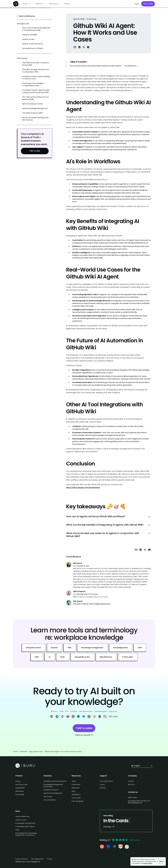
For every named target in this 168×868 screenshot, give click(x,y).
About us (131, 784)
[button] (27, 4)
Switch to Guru (21, 820)
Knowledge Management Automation (53, 785)
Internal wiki (20, 795)
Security (103, 788)
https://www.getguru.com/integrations (83, 488)
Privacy (50, 859)
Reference (24, 752)
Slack (17, 830)
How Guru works (21, 784)
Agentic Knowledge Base (53, 793)
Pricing (67, 4)
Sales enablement (22, 816)
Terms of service (22, 859)
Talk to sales (148, 4)
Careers (131, 781)
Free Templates (78, 801)
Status (102, 784)
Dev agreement (37, 859)
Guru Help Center (106, 781)
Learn (74, 781)
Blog (73, 791)
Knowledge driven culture (25, 827)
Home (15, 752)
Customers (76, 784)
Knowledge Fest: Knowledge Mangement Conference (26, 834)
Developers (76, 795)
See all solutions (50, 800)
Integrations (20, 788)
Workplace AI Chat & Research (55, 781)
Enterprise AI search (51, 790)
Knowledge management (25, 823)
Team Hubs (48, 797)
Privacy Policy (148, 863)
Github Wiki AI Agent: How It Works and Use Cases (63, 752)
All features (20, 791)
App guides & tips (36, 752)
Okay (161, 861)
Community (76, 798)
